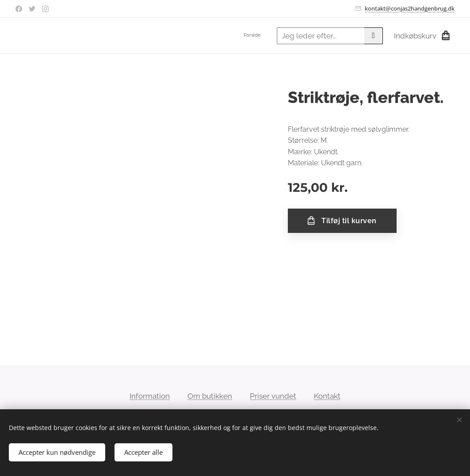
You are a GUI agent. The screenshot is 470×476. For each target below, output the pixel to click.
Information (150, 396)
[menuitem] (263, 36)
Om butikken (210, 396)
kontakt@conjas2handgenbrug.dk (410, 8)
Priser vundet (273, 396)
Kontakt (327, 396)
